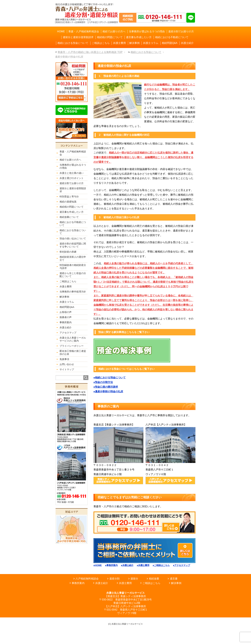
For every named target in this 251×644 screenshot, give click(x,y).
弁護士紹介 (102, 583)
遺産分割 (114, 579)
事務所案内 (78, 583)
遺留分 (134, 579)
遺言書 (174, 579)
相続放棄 (154, 579)
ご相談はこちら (151, 583)
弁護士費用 (125, 583)
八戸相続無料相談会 (87, 579)
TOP (90, 52)
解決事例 (176, 583)
